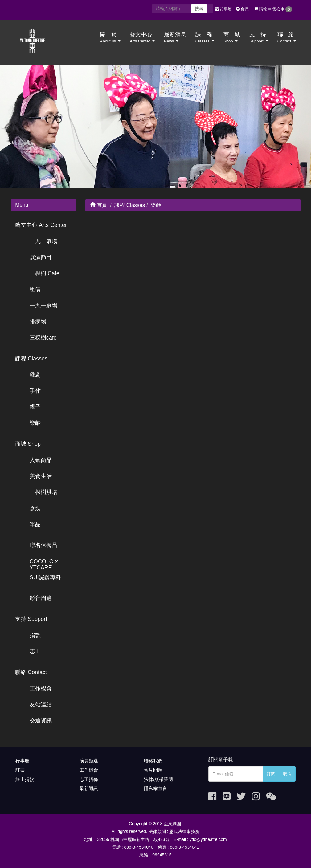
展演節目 (41, 257)
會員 (242, 9)
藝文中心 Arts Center (41, 225)
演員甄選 (89, 761)
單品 (35, 524)
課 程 (205, 38)
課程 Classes (31, 359)
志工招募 (89, 779)
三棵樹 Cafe (45, 273)
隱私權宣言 (155, 788)
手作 (35, 391)
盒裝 (35, 508)
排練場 (38, 322)
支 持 (259, 38)
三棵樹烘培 (43, 492)
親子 (35, 407)
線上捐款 (25, 779)
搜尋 (199, 9)
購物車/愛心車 (273, 9)
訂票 (20, 770)
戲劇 (35, 375)
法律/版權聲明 (158, 779)
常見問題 (153, 770)
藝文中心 (142, 38)
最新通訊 (89, 788)
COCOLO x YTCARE (44, 565)
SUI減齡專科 (45, 577)
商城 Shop (28, 444)
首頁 (99, 205)
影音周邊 (41, 598)
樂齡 (35, 423)
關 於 (110, 38)
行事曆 (223, 9)
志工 (35, 651)
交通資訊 (41, 721)
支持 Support (31, 619)
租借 (35, 289)
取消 (287, 774)
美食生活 (41, 476)
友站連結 (41, 705)
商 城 (232, 38)
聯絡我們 (153, 761)
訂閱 (271, 774)
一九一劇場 (43, 241)
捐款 (35, 635)
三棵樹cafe (43, 338)
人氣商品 (41, 460)
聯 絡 (287, 38)
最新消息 (175, 38)
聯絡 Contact (31, 672)
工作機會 (41, 689)
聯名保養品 (43, 545)
